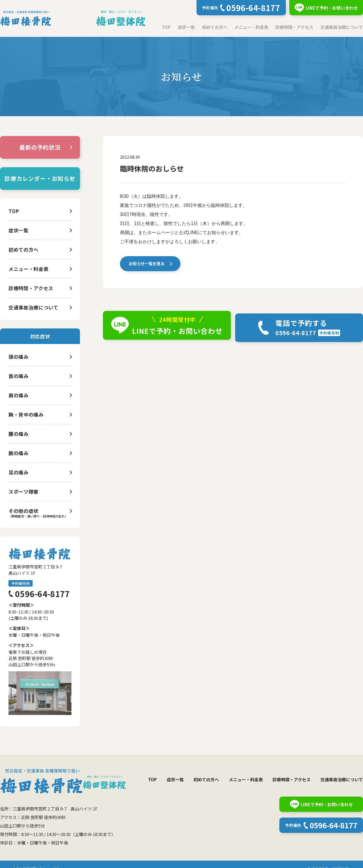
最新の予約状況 (40, 147)
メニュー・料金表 (251, 27)
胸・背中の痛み (26, 414)
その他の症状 (24, 511)
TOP (166, 27)
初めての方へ (215, 27)
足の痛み (19, 472)
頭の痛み (19, 357)
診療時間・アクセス (294, 27)
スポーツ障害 (24, 492)
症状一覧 (186, 27)
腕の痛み (19, 453)
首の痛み (19, 376)
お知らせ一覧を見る (147, 265)
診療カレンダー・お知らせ (40, 178)
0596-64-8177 (42, 594)
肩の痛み (19, 395)
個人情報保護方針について (36, 860)
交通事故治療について (342, 27)
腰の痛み (19, 434)
